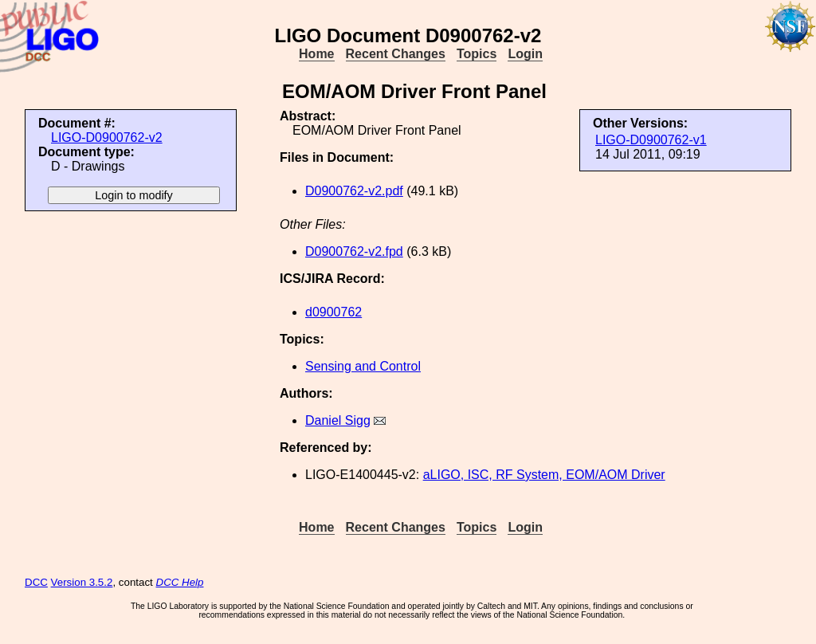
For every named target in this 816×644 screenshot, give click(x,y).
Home (316, 54)
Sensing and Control (363, 366)
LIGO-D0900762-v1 (651, 140)
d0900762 (333, 312)
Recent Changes (396, 54)
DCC (36, 582)
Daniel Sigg (338, 420)
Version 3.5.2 (82, 582)
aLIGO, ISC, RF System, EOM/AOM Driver (544, 475)
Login (525, 54)
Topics (477, 54)
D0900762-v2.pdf (354, 191)
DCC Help (180, 582)
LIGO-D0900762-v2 (107, 137)
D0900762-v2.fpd (354, 251)
